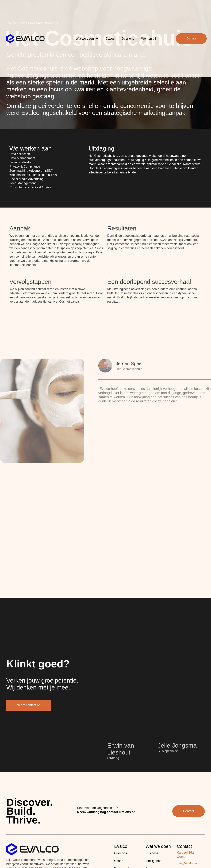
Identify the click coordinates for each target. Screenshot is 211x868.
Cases (110, 30)
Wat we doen (87, 30)
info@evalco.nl (187, 863)
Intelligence (153, 861)
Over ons (128, 30)
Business (152, 853)
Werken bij (149, 30)
